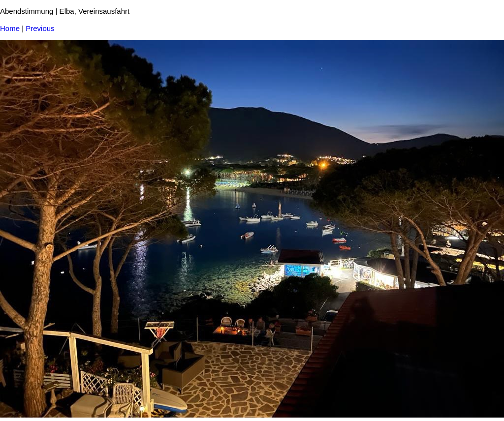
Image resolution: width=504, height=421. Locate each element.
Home (10, 28)
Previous (40, 28)
